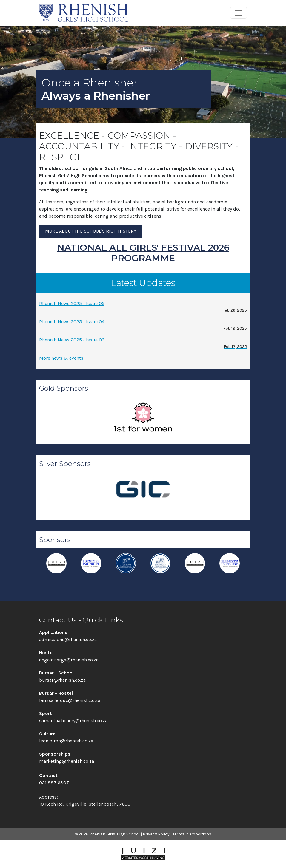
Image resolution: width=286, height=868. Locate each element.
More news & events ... (63, 358)
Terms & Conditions (192, 834)
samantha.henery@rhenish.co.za (73, 721)
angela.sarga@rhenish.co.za (69, 660)
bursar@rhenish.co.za (62, 680)
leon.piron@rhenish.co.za (66, 741)
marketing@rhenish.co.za (67, 761)
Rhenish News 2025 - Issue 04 (143, 325)
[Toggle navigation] (239, 13)
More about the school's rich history (91, 231)
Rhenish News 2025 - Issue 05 (143, 307)
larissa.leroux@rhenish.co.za (70, 700)
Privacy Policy (156, 834)
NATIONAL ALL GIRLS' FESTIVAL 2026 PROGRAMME (143, 253)
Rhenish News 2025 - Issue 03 (143, 343)
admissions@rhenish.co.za (68, 639)
